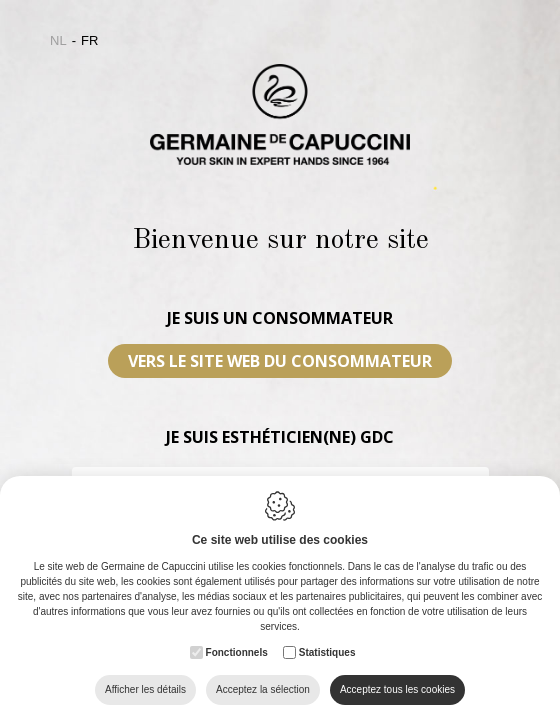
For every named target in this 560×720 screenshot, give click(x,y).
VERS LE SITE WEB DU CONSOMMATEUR (280, 361)
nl (58, 40)
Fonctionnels (237, 652)
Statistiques (327, 652)
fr (89, 40)
